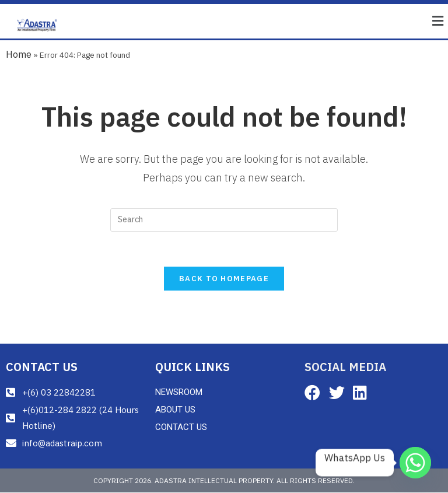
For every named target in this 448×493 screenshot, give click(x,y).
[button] (438, 21)
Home (19, 54)
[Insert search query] (224, 220)
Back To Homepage (224, 279)
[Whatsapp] (415, 463)
